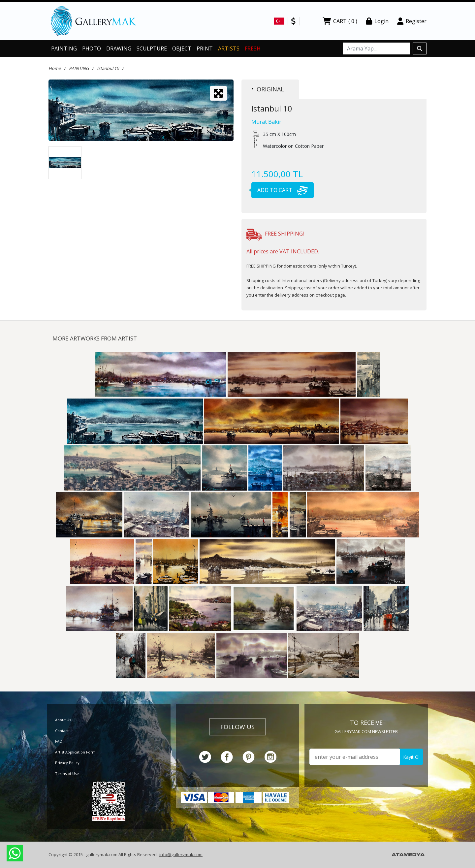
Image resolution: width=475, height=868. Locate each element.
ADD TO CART (280, 190)
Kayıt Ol (411, 757)
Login (377, 21)
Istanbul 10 (108, 68)
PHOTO (92, 48)
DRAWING (119, 48)
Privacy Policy (67, 763)
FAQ (59, 741)
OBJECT (182, 48)
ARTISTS (229, 48)
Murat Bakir (266, 122)
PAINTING (64, 48)
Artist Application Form (75, 752)
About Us (63, 720)
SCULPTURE (152, 48)
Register (412, 21)
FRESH (253, 48)
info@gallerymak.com (181, 854)
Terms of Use (67, 773)
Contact (62, 731)
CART (340, 21)
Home (55, 68)
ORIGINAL (268, 89)
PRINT (205, 48)
